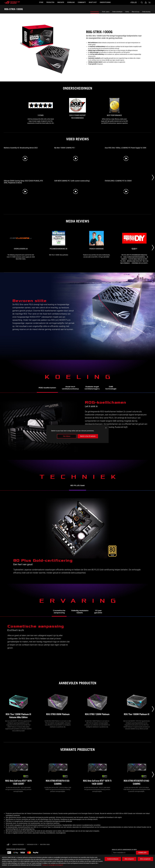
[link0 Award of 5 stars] (41, 111)
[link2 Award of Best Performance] (114, 111)
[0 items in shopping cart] (149, 2)
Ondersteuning (146, 12)
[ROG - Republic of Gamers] (12, 2)
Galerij (127, 12)
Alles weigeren (129, 859)
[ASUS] (133, 2)
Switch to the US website (88, 436)
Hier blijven (67, 436)
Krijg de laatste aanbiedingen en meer (124, 850)
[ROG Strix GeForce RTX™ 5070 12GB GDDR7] (18, 772)
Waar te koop (136, 12)
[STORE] (32, 2)
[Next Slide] (153, 177)
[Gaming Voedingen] (18, 845)
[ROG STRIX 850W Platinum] (58, 705)
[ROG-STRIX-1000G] (45, 845)
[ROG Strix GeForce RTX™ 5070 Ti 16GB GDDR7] (97, 772)
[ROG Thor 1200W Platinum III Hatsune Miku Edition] (18, 705)
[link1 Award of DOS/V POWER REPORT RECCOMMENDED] (78, 109)
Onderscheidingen (117, 12)
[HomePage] (8, 845)
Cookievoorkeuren (113, 859)
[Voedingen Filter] (32, 845)
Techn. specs (106, 12)
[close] (106, 428)
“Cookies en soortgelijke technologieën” (52, 865)
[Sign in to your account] (146, 2)
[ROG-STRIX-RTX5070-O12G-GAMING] (58, 772)
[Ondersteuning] (115, 2)
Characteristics (95, 12)
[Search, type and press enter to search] (142, 2)
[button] (44, 2)
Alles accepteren (145, 859)
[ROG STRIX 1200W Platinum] (97, 705)
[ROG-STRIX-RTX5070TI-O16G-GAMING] (137, 772)
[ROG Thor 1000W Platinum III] (137, 705)
